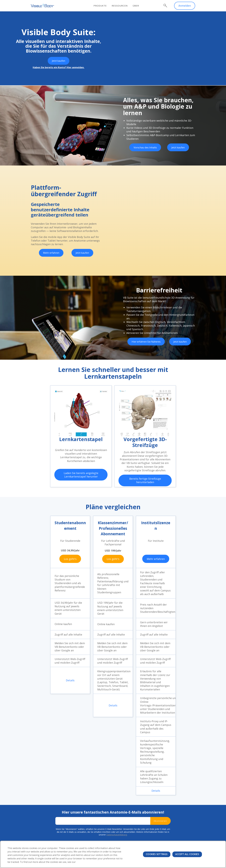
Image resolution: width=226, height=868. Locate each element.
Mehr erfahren (51, 253)
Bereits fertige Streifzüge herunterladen (145, 480)
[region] (113, 854)
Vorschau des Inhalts (145, 148)
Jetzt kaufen (59, 61)
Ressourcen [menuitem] (122, 6)
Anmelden (185, 6)
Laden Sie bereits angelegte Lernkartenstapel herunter (81, 475)
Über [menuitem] (139, 6)
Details (70, 680)
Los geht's (70, 559)
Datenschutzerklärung (117, 835)
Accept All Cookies (187, 854)
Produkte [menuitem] (103, 6)
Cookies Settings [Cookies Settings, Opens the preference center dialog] (157, 854)
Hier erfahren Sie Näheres (146, 342)
